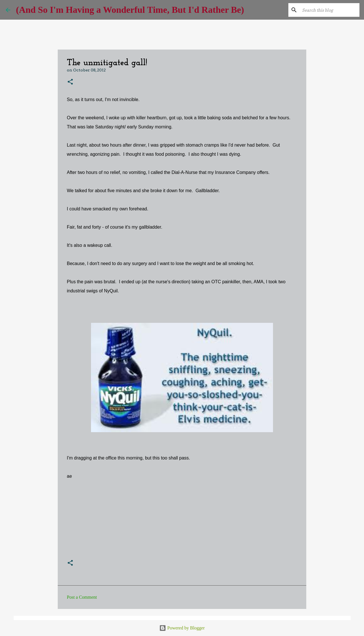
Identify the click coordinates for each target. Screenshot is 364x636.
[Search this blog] (330, 10)
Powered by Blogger (182, 628)
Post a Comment (82, 597)
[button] (70, 82)
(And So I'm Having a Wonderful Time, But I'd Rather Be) (130, 10)
